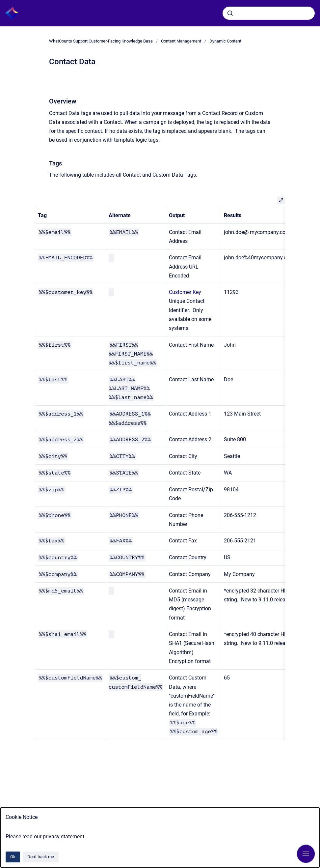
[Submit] (230, 13)
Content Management (181, 41)
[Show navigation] (306, 854)
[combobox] (269, 13)
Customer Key (185, 292)
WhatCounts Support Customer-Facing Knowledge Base (101, 41)
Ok (13, 857)
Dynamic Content (225, 41)
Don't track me (41, 857)
